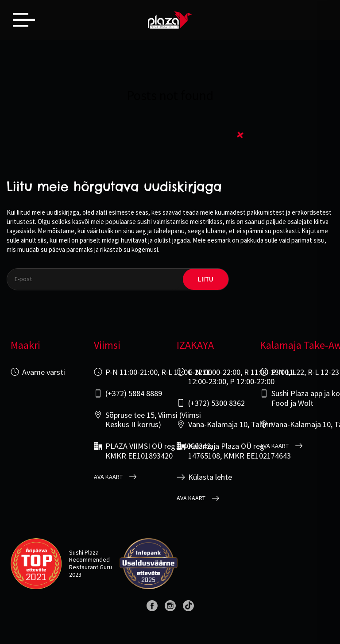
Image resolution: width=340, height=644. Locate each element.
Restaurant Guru (91, 567)
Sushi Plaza (84, 552)
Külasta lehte (210, 477)
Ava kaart (108, 477)
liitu (206, 279)
